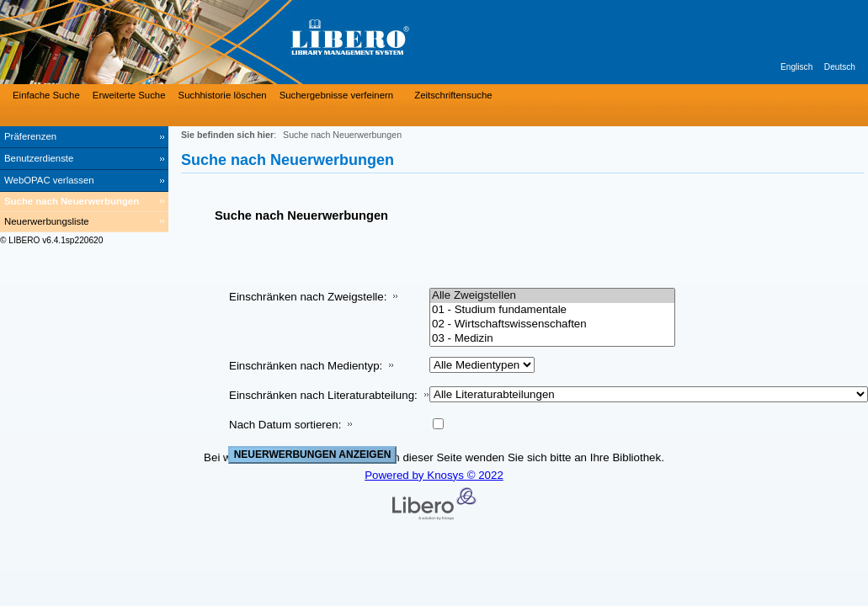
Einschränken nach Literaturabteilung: (323, 395)
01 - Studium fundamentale (552, 310)
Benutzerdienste (39, 158)
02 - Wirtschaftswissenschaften (552, 324)
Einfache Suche (46, 95)
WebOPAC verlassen (49, 180)
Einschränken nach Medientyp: (306, 366)
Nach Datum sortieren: (285, 425)
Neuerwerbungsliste (47, 221)
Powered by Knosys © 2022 (434, 475)
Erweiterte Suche (129, 95)
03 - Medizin (552, 339)
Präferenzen (30, 136)
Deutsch (840, 67)
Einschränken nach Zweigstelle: (308, 297)
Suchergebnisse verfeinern (337, 95)
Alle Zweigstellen (552, 296)
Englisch (796, 67)
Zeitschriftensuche (453, 95)
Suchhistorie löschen (223, 95)
